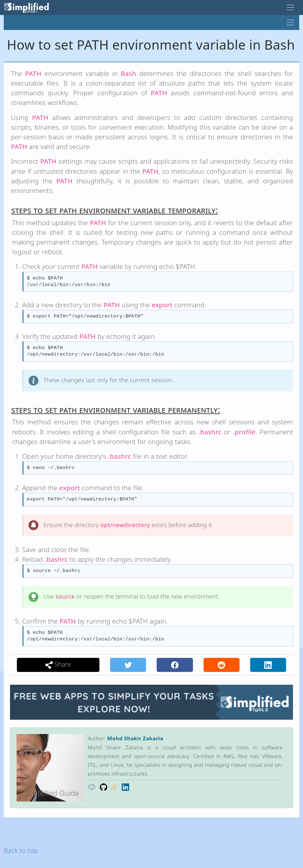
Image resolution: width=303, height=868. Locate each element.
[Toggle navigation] (290, 7)
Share (58, 664)
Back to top (21, 850)
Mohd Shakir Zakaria (135, 738)
